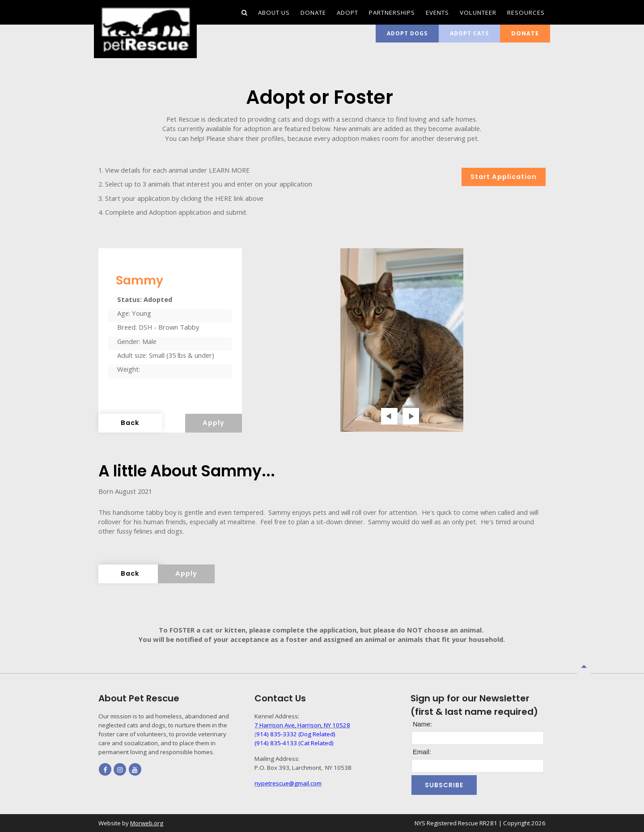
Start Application (504, 177)
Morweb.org (147, 823)
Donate (525, 33)
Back (130, 423)
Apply (214, 423)
